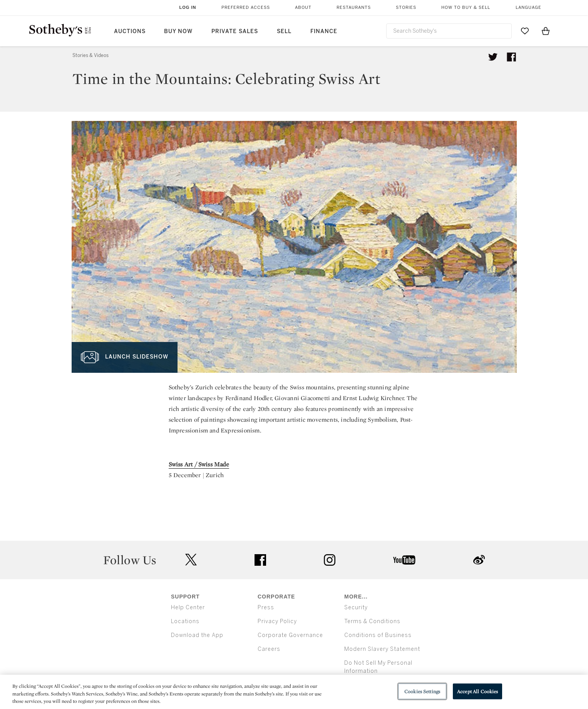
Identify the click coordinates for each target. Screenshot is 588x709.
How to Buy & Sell (466, 8)
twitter (191, 560)
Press (266, 608)
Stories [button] (406, 8)
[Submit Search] (503, 31)
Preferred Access (246, 8)
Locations (185, 621)
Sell (284, 31)
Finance (324, 31)
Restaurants (354, 8)
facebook (260, 560)
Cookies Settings (422, 691)
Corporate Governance (290, 635)
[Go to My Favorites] (525, 31)
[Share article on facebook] (511, 57)
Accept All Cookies (477, 691)
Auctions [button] (130, 31)
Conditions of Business (378, 635)
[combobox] (449, 31)
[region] (294, 692)
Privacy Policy (277, 621)
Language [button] (529, 8)
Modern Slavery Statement (382, 649)
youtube (404, 560)
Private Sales (235, 31)
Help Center (188, 608)
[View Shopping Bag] (546, 31)
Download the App (197, 635)
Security (356, 608)
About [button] (303, 8)
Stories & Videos (90, 55)
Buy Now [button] (178, 31)
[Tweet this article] (493, 57)
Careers (269, 649)
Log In (188, 7)
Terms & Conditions (372, 621)
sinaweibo (479, 560)
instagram (330, 560)
